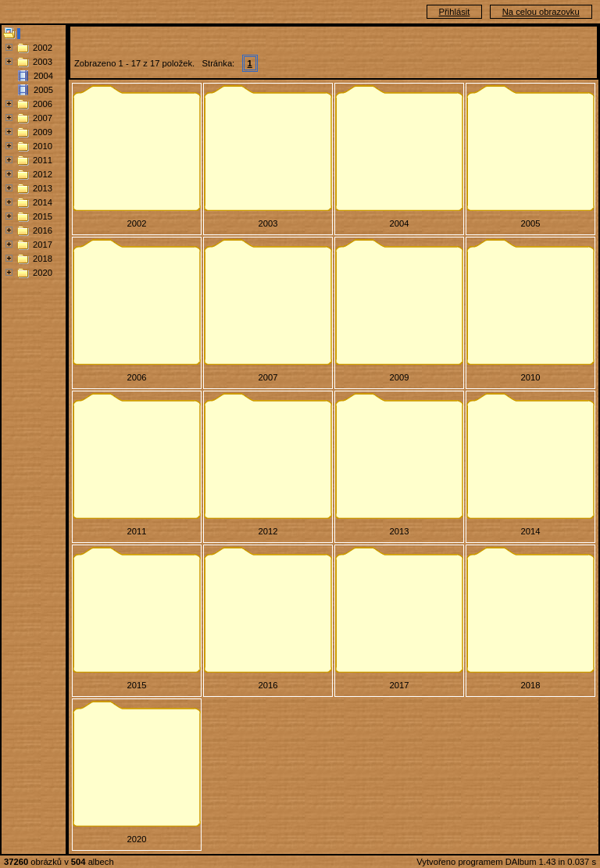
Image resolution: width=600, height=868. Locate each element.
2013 (43, 188)
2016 (43, 230)
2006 (43, 104)
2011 (43, 160)
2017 (43, 245)
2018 (43, 259)
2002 (43, 48)
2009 (43, 132)
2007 (43, 118)
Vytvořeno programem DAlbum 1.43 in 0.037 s (506, 862)
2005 (43, 90)
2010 (43, 146)
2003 (43, 62)
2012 (43, 174)
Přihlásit (455, 12)
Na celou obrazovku (541, 12)
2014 (43, 202)
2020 (43, 273)
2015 (43, 216)
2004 (43, 76)
